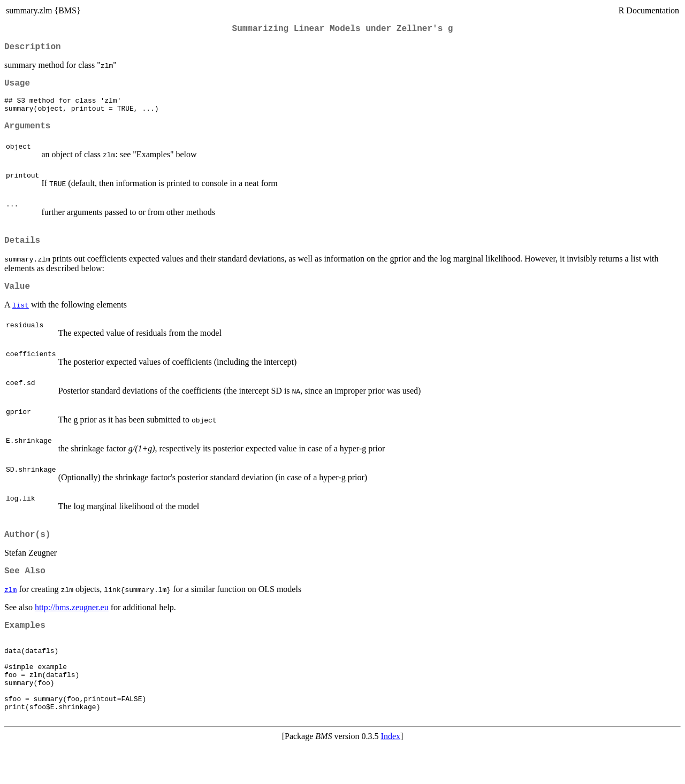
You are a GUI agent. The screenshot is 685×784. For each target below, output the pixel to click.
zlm (10, 610)
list (21, 321)
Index (391, 775)
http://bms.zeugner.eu (72, 628)
